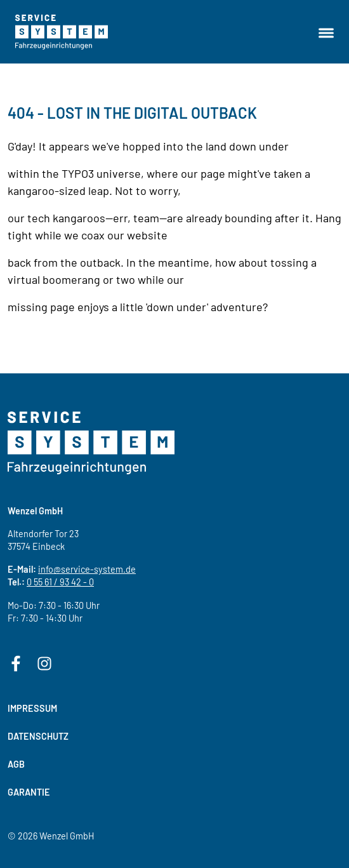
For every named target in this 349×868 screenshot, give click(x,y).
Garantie (29, 792)
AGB (16, 764)
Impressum (32, 708)
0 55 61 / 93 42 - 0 (60, 582)
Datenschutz (38, 736)
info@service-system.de (87, 569)
